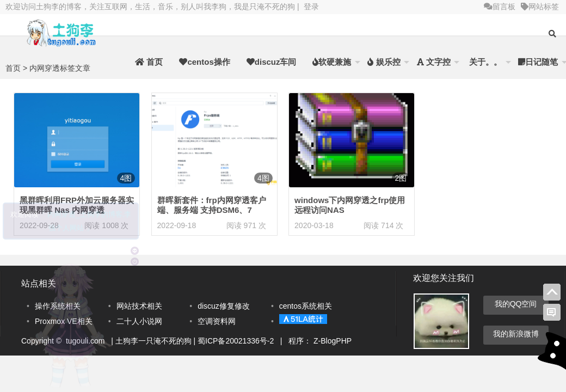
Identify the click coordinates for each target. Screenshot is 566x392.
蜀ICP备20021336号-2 (237, 341)
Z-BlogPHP (333, 341)
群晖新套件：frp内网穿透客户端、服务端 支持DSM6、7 (212, 205)
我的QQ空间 (516, 304)
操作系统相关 (58, 306)
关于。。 (484, 62)
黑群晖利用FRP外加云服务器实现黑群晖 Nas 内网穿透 (77, 205)
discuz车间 (272, 62)
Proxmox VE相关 (64, 321)
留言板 (500, 7)
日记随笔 (538, 62)
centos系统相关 (306, 306)
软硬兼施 (332, 62)
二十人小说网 (139, 321)
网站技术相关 (139, 306)
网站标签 (540, 7)
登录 (311, 7)
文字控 (434, 62)
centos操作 (204, 62)
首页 (149, 62)
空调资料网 (217, 321)
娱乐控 (384, 62)
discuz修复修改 (224, 306)
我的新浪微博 (516, 334)
